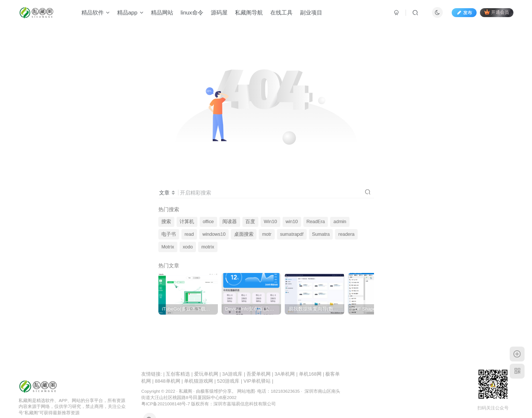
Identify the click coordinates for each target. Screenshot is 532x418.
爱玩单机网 (206, 374)
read (189, 234)
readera (346, 234)
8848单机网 (168, 381)
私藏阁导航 (249, 12)
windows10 (214, 234)
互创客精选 (178, 374)
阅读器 (230, 222)
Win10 (270, 222)
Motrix (168, 247)
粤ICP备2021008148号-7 (166, 404)
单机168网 (310, 374)
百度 (250, 222)
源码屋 (219, 12)
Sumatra (321, 234)
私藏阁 (186, 391)
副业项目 (311, 12)
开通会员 (496, 12)
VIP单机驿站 (257, 381)
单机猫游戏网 (199, 381)
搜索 (166, 222)
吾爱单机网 (259, 374)
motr (267, 234)
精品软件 (96, 12)
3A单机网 (285, 374)
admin (340, 222)
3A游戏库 (232, 374)
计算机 (187, 222)
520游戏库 (228, 381)
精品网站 (162, 12)
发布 (464, 13)
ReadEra (316, 222)
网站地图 (246, 391)
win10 (292, 222)
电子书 (169, 234)
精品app (130, 12)
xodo (188, 247)
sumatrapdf (292, 234)
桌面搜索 (244, 234)
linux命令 (192, 12)
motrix (208, 247)
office (208, 222)
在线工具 (281, 12)
